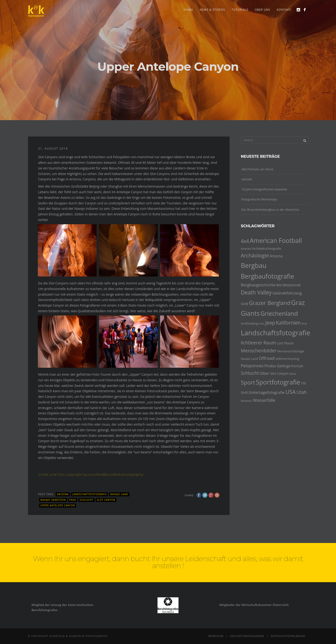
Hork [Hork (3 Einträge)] (262, 324)
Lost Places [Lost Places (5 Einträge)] (285, 343)
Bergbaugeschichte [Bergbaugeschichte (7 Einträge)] (258, 285)
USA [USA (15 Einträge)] (291, 392)
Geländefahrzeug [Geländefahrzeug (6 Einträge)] (287, 293)
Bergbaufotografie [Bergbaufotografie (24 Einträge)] (267, 276)
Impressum (216, 636)
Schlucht (86, 500)
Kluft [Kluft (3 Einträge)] (304, 324)
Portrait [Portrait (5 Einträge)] (297, 366)
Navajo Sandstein (53, 500)
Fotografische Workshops (259, 199)
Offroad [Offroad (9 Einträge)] (267, 358)
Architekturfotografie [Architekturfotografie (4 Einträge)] (267, 248)
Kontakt (284, 10)
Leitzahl (247, 179)
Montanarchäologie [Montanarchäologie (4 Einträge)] (291, 351)
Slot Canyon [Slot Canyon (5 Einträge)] (279, 373)
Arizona (63, 494)
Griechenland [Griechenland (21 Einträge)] (279, 313)
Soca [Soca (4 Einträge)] (293, 374)
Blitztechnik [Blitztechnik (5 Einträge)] (292, 285)
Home (189, 10)
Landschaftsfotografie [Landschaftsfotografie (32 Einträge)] (276, 333)
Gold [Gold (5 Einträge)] (244, 304)
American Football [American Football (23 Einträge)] (276, 241)
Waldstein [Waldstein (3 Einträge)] (247, 401)
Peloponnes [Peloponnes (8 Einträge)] (252, 366)
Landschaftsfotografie (89, 494)
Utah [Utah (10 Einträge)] (302, 392)
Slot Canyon (106, 500)
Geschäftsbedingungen (247, 636)
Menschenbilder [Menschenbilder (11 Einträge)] (259, 350)
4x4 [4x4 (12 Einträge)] (245, 241)
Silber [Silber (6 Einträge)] (264, 373)
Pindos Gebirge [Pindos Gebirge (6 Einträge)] (277, 366)
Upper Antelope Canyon (58, 505)
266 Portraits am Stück (257, 169)
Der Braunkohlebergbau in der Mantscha (270, 210)
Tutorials (240, 10)
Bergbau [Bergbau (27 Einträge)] (254, 265)
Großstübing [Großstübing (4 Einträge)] (249, 323)
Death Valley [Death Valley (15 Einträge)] (256, 292)
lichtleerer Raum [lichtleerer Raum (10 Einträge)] (258, 343)
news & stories (212, 10)
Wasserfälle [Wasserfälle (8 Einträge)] (264, 400)
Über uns (262, 10)
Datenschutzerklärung (288, 636)
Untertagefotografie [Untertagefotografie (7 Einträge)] (267, 392)
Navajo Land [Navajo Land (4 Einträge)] (249, 359)
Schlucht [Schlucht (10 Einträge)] (250, 373)
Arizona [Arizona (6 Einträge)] (276, 256)
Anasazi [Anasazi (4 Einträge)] (246, 248)
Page (73, 500)
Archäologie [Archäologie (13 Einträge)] (255, 255)
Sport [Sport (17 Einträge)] (248, 382)
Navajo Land (119, 494)
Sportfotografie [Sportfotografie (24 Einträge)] (278, 382)
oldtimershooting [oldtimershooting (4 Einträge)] (287, 359)
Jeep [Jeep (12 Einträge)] (270, 323)
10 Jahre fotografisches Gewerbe (264, 189)
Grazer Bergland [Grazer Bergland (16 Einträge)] (270, 303)
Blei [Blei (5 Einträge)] (279, 285)
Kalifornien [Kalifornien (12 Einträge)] (288, 323)
